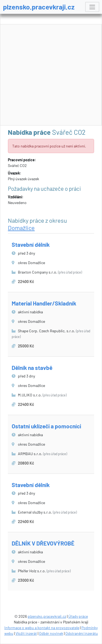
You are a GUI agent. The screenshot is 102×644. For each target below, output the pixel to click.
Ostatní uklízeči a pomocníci (46, 426)
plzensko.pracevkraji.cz (39, 7)
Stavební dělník (31, 244)
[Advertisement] (51, 75)
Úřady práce (78, 616)
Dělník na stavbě (32, 368)
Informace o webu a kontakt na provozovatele (42, 628)
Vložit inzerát (26, 633)
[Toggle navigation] (92, 7)
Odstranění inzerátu (82, 633)
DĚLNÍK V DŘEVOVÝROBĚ (43, 543)
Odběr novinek (51, 633)
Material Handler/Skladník (44, 303)
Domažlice (21, 228)
